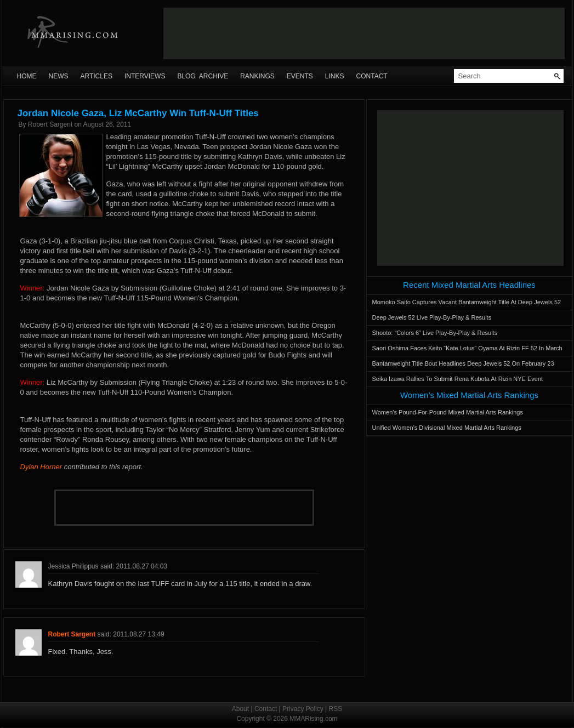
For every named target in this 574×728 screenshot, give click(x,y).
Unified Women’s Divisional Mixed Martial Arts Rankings (447, 428)
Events (300, 76)
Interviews (145, 76)
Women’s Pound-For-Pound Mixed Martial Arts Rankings (448, 412)
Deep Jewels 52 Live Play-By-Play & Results (432, 317)
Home (27, 76)
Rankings (257, 76)
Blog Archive (203, 76)
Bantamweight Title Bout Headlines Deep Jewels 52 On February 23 (463, 363)
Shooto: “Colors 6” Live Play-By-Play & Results (435, 333)
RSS (336, 709)
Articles (96, 76)
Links (335, 76)
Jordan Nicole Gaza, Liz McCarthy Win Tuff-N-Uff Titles (138, 113)
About (240, 709)
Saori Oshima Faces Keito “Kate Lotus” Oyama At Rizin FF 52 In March (467, 348)
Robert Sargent (50, 124)
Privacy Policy (303, 709)
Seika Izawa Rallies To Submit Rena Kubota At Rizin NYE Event (458, 379)
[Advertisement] (364, 33)
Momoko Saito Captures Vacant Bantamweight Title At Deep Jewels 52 (467, 302)
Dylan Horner (41, 467)
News (59, 76)
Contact (372, 76)
